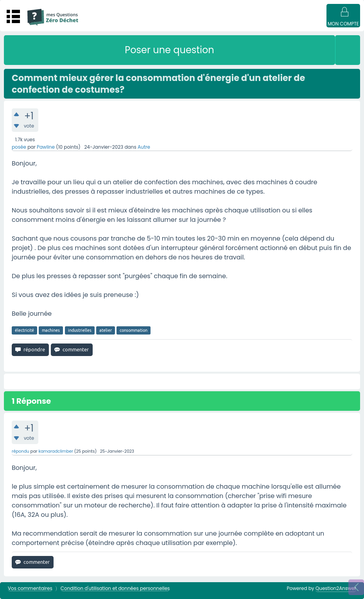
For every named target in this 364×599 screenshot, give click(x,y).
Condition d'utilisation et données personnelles (115, 589)
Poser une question (169, 50)
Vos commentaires (30, 589)
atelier (106, 330)
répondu (21, 451)
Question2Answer (336, 588)
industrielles (80, 330)
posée (19, 147)
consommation (134, 330)
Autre (144, 147)
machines (51, 330)
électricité (24, 330)
